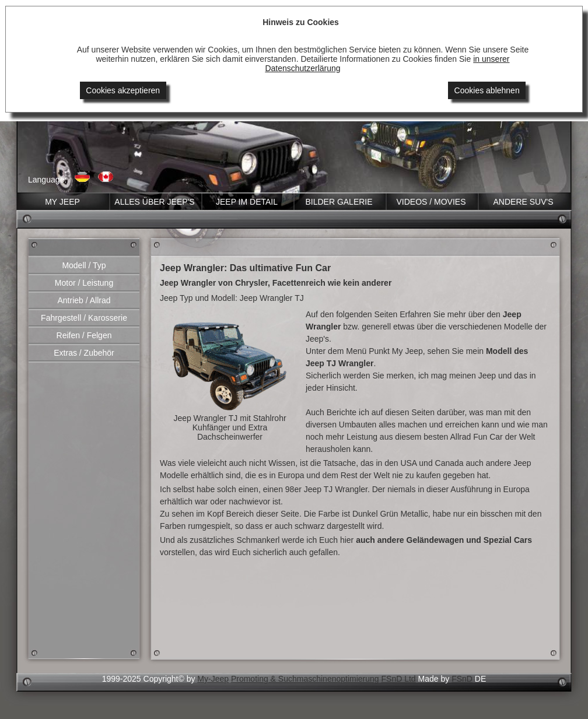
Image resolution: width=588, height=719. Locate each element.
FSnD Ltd (399, 679)
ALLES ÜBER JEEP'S (154, 202)
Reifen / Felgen (84, 335)
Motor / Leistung (84, 283)
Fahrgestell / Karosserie (84, 318)
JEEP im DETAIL (247, 202)
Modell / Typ (84, 265)
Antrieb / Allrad (84, 300)
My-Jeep (213, 679)
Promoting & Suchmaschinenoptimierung (305, 679)
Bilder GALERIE (339, 202)
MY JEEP (62, 202)
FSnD (462, 679)
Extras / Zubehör (84, 353)
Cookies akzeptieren (123, 90)
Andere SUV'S (523, 202)
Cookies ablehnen (487, 90)
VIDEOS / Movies (431, 202)
